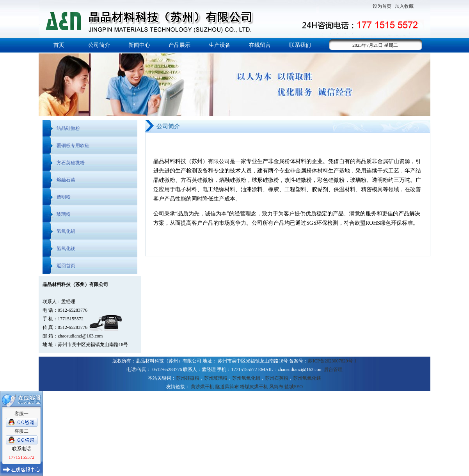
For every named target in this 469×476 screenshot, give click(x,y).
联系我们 (300, 45)
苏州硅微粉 (188, 378)
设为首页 (382, 6)
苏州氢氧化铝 (246, 378)
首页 (59, 45)
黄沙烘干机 (203, 387)
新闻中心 (139, 45)
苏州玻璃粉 (216, 378)
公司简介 (99, 45)
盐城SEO (294, 387)
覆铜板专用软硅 (73, 146)
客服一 (21, 414)
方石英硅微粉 (71, 163)
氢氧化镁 (66, 249)
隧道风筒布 (227, 387)
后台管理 (333, 369)
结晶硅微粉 (68, 128)
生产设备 (220, 45)
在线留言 (260, 45)
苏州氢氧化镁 (307, 378)
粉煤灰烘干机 (254, 387)
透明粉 (64, 197)
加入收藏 (404, 6)
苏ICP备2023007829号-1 (332, 361)
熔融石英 (66, 180)
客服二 (21, 431)
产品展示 (179, 45)
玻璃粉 (64, 214)
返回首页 (66, 266)
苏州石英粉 (277, 378)
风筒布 (276, 387)
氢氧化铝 (66, 231)
